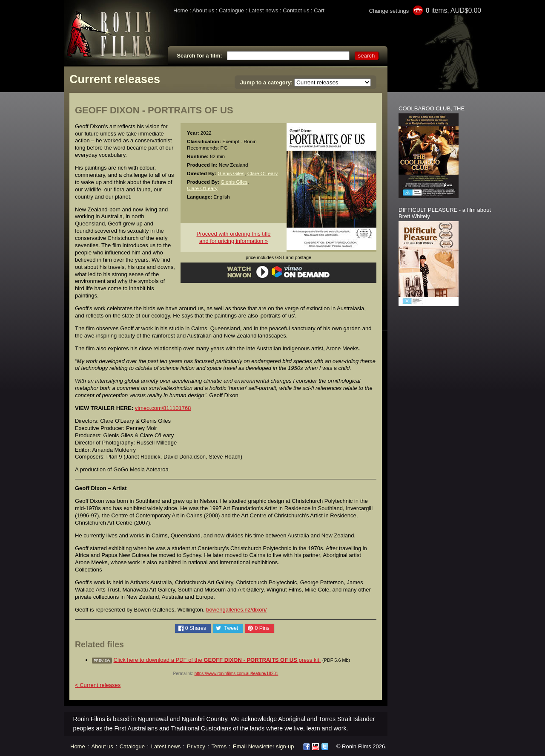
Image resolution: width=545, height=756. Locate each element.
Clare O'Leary (263, 173)
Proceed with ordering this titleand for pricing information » (233, 237)
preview (102, 661)
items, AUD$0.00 (453, 10)
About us (203, 10)
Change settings (389, 11)
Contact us (296, 10)
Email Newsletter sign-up (264, 746)
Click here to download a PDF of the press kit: (217, 660)
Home (181, 10)
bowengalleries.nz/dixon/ (236, 610)
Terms (219, 746)
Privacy (196, 746)
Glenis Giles (231, 173)
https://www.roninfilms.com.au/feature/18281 (237, 674)
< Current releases (98, 685)
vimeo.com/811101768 (163, 408)
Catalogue (231, 10)
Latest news (263, 10)
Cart (319, 10)
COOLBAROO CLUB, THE (432, 108)
